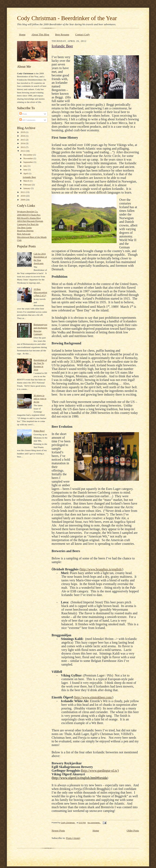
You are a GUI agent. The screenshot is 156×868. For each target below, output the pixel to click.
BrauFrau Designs (25, 231)
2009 (23, 200)
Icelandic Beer (29, 177)
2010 (23, 196)
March (27, 181)
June (26, 170)
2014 (23, 143)
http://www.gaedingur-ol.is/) (100, 771)
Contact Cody (82, 34)
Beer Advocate (24, 234)
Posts (23, 114)
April (26, 173)
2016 (23, 136)
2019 (23, 132)
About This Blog (40, 34)
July (25, 166)
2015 (23, 140)
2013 (23, 147)
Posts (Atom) (73, 838)
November (28, 158)
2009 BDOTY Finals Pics (29, 215)
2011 (23, 192)
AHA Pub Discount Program (30, 221)
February (28, 185)
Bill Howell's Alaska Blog (29, 218)
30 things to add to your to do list (40, 399)
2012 (23, 151)
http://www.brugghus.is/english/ (101, 569)
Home (22, 34)
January (27, 188)
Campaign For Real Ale (28, 224)
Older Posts (133, 830)
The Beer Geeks (24, 227)
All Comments (27, 120)
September (29, 162)
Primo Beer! (39, 431)
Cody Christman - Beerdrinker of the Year (67, 18)
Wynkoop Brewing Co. (28, 211)
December (28, 155)
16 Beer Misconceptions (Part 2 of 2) (40, 292)
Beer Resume (62, 34)
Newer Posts (58, 830)
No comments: (94, 823)
